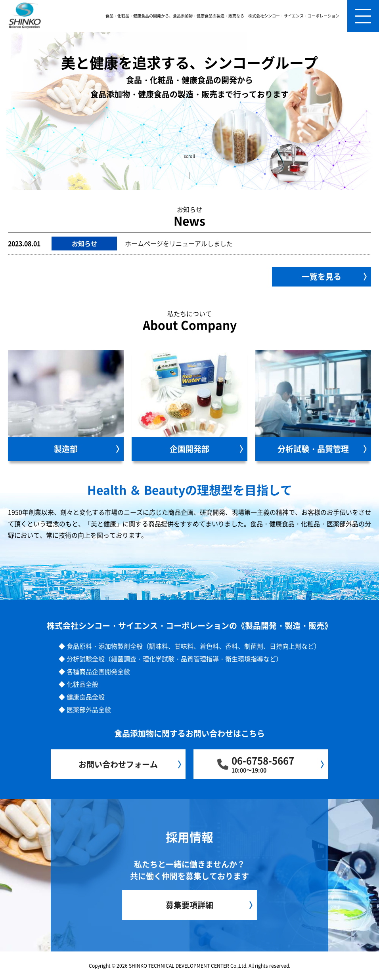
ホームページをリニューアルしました (179, 243)
